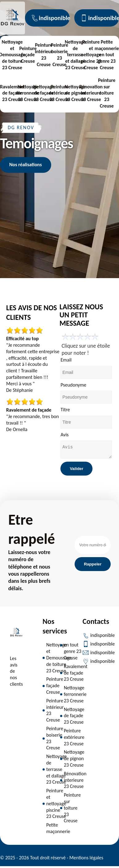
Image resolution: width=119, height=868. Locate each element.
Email (66, 360)
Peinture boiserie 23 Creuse (59, 55)
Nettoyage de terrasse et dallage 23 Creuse (75, 55)
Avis (64, 435)
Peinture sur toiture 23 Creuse (107, 93)
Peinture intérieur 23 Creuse (44, 55)
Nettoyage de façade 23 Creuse (44, 93)
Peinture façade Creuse (28, 55)
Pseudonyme (73, 385)
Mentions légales (86, 860)
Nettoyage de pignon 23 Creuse (75, 93)
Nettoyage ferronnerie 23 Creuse (28, 93)
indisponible (50, 18)
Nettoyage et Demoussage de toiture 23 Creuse (59, 659)
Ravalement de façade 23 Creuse (12, 93)
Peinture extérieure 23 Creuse (59, 93)
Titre (65, 410)
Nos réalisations (26, 165)
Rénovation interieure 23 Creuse (91, 93)
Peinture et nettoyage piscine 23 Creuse (91, 55)
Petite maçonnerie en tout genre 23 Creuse (107, 55)
